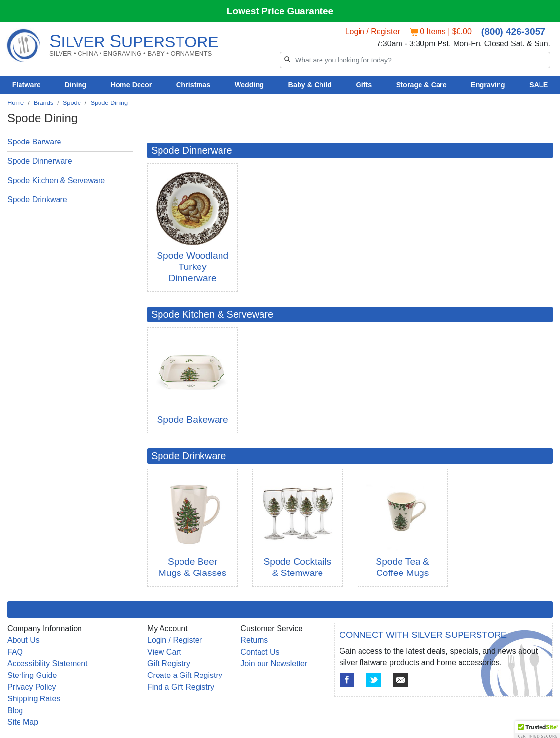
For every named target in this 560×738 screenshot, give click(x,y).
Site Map (23, 722)
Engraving (488, 85)
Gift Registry (169, 664)
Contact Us (260, 652)
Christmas (193, 85)
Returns (254, 640)
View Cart (164, 652)
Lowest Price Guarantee (280, 11)
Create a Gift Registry (185, 675)
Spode (72, 103)
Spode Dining (109, 103)
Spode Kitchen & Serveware (56, 180)
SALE (539, 85)
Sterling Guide (32, 675)
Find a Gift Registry (181, 687)
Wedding (250, 85)
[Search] (415, 60)
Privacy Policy (32, 687)
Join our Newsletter (274, 664)
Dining (76, 85)
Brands (44, 103)
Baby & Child (310, 85)
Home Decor (131, 85)
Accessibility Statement (48, 664)
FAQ (15, 652)
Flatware (26, 85)
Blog (15, 710)
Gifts (364, 85)
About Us (23, 640)
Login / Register (373, 31)
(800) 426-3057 (513, 31)
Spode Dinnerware (40, 161)
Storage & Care (421, 85)
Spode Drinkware (37, 199)
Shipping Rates (34, 699)
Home (16, 103)
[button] (538, 729)
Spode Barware (34, 142)
